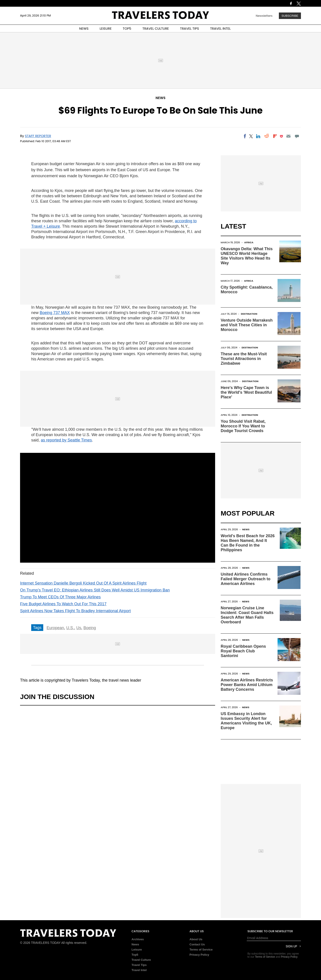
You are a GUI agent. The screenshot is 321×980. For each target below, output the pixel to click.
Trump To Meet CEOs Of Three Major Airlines (60, 597)
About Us (196, 939)
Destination (249, 314)
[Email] (288, 136)
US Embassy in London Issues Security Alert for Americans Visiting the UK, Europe (246, 721)
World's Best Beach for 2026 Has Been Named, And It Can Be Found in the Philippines (248, 543)
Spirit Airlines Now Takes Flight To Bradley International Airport (75, 611)
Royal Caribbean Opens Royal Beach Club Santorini (243, 651)
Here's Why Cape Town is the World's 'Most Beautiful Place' (246, 392)
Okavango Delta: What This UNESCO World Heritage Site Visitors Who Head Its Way (247, 256)
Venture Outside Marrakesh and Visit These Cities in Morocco (247, 325)
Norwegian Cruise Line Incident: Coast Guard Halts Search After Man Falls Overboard (247, 615)
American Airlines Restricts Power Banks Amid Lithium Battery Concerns (247, 685)
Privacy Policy (199, 955)
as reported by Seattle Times (66, 440)
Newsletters (264, 16)
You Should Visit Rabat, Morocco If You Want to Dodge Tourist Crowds (243, 426)
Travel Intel (139, 970)
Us (79, 628)
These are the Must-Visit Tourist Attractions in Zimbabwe (244, 359)
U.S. (70, 628)
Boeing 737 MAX (55, 313)
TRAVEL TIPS (190, 28)
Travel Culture (141, 960)
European (55, 628)
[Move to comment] (297, 136)
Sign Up (291, 946)
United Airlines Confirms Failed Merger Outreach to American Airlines (246, 579)
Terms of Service (201, 950)
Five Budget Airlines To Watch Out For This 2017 (63, 604)
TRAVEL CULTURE (156, 28)
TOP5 (127, 28)
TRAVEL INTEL (220, 28)
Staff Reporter (38, 136)
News (160, 98)
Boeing (90, 628)
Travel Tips (139, 965)
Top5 (135, 955)
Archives (138, 939)
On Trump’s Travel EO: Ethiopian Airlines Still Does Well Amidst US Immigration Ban (95, 590)
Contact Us (197, 944)
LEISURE (106, 28)
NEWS (84, 28)
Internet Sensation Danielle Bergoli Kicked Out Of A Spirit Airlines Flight (83, 583)
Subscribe (290, 16)
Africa (249, 242)
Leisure (137, 950)
